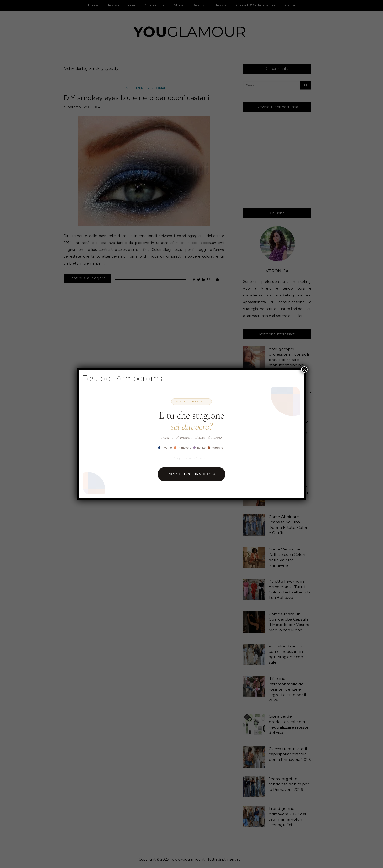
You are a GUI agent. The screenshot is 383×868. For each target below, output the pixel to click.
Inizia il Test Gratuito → (191, 474)
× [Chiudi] (304, 370)
